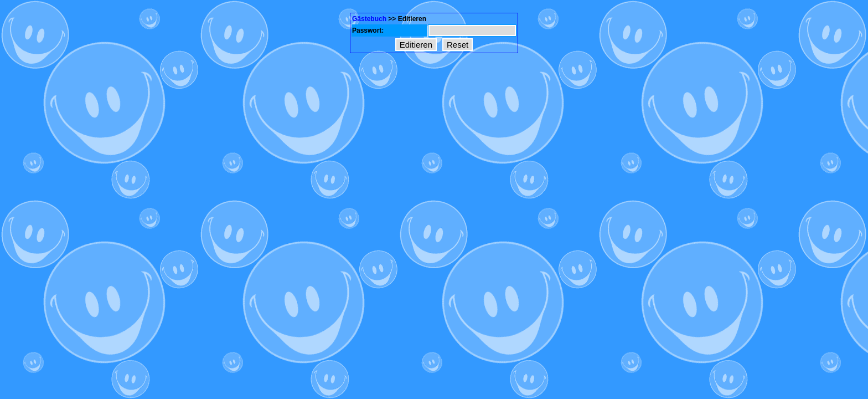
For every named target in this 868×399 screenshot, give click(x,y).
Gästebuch (369, 19)
